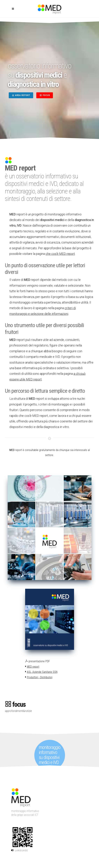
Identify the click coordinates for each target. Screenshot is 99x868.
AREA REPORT (21, 95)
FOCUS (45, 95)
